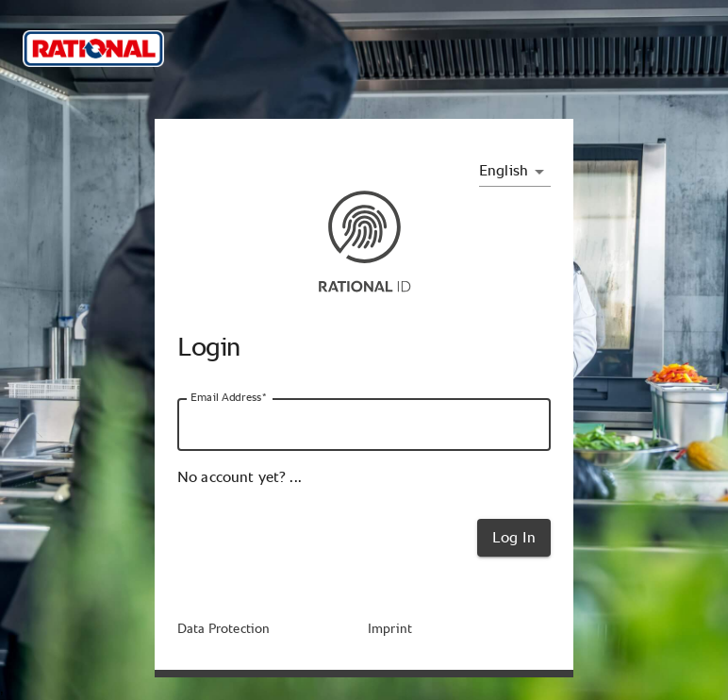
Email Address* (228, 398)
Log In (514, 538)
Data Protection (223, 629)
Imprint (390, 629)
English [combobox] (504, 171)
